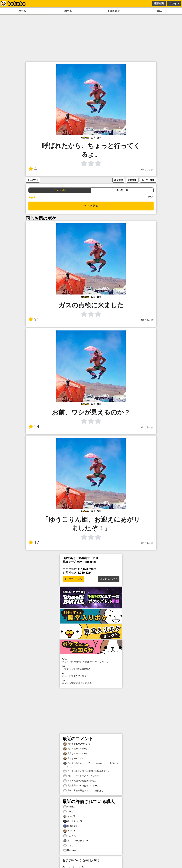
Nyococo (69, 850)
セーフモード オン (73, 579)
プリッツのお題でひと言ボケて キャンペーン (91, 661)
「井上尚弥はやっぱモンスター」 (81, 786)
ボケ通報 (119, 180)
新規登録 (159, 3)
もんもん (69, 836)
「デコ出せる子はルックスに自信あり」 (84, 791)
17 (34, 543)
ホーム (22, 11)
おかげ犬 (69, 816)
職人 (160, 11)
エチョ (68, 812)
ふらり (68, 845)
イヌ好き (69, 831)
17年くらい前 (147, 170)
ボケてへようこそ (109, 579)
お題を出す (114, 11)
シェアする (33, 180)
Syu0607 (69, 807)
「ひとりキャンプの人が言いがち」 (82, 776)
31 (34, 319)
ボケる (68, 11)
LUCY (151, 197)
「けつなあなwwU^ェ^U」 (78, 744)
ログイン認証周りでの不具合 (91, 682)
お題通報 (132, 180)
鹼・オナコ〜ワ (73, 821)
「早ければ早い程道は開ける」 (80, 781)
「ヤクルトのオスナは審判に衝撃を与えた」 (87, 771)
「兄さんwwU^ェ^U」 (76, 754)
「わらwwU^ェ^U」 (74, 759)
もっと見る (91, 206)
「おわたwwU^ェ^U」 (76, 749)
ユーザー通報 (148, 180)
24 (34, 427)
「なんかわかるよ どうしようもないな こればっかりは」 (91, 765)
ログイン (174, 3)
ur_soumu (70, 826)
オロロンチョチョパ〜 (76, 841)
